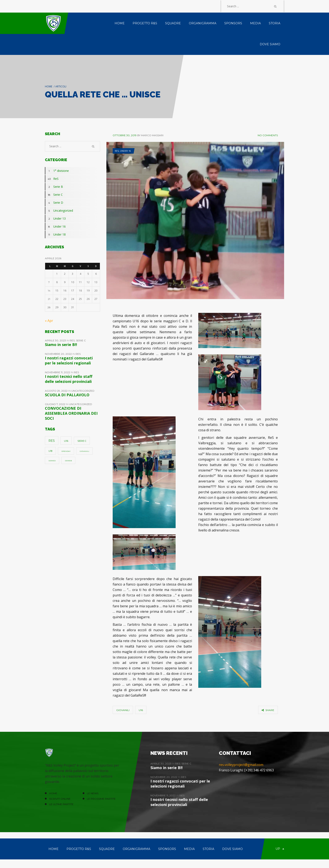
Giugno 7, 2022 (55, 404)
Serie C (54, 195)
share (268, 710)
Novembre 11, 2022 (58, 372)
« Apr (49, 321)
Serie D (54, 203)
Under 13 (55, 219)
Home (49, 86)
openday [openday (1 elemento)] (66, 451)
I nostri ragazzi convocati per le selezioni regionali (69, 360)
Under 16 (125, 151)
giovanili (123, 710)
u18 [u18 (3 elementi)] (50, 451)
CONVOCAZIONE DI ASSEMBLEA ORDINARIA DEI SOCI (71, 413)
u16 (141, 710)
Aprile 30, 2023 (56, 340)
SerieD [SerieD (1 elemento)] (52, 461)
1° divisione (57, 171)
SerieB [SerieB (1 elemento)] (68, 461)
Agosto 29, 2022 (57, 391)
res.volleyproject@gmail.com (241, 765)
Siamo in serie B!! (61, 345)
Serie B (54, 187)
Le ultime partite (61, 804)
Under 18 (55, 234)
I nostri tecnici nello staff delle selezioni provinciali (69, 379)
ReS (117, 151)
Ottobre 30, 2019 (125, 135)
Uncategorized (59, 211)
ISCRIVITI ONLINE (60, 799)
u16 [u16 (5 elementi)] (66, 441)
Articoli (61, 86)
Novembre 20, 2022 (59, 354)
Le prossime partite (101, 799)
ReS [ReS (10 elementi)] (52, 441)
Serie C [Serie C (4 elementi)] (82, 441)
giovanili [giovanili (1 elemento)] (84, 451)
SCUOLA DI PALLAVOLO (67, 395)
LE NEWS (93, 793)
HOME (53, 793)
